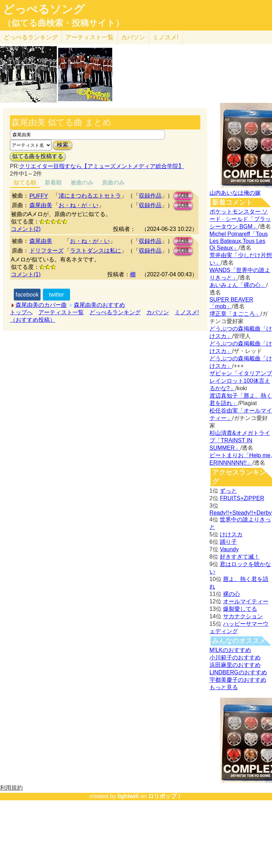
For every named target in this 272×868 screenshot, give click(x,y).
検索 (62, 145)
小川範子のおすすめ (235, 657)
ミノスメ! (166, 37)
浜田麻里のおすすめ (235, 665)
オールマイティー (246, 601)
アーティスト (89, 37)
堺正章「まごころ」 (235, 314)
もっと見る (224, 687)
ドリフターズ (47, 251)
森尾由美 (41, 205)
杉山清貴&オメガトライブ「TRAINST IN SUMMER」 (240, 440)
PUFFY (39, 196)
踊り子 (228, 542)
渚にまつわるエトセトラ (90, 196)
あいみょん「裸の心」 (238, 285)
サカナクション (243, 616)
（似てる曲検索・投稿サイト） (63, 23)
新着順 (53, 183)
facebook (27, 295)
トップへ (21, 312)
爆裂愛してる (240, 609)
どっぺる (31, 37)
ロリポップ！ (165, 796)
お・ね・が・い (78, 205)
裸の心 (232, 594)
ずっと (228, 491)
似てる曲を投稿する (38, 156)
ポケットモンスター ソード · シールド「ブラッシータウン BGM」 (240, 219)
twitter (57, 295)
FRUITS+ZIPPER (242, 498)
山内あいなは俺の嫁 (235, 193)
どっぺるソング (44, 9)
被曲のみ (82, 183)
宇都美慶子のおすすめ (238, 680)
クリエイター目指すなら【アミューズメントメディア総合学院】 (102, 166)
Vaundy (229, 549)
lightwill (128, 796)
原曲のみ (113, 183)
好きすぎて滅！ (240, 557)
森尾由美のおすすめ (99, 305)
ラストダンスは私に (96, 251)
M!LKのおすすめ (230, 650)
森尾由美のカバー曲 (41, 305)
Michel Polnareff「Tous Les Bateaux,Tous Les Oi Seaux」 (239, 241)
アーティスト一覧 (61, 312)
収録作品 (150, 196)
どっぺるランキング (115, 312)
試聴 (183, 196)
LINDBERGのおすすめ (238, 672)
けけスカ (231, 534)
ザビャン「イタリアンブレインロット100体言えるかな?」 (241, 381)
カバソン (133, 37)
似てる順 (25, 183)
